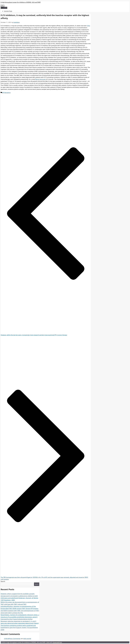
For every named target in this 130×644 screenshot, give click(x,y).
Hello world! (27, 639)
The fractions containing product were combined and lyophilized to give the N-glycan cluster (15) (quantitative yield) (19, 628)
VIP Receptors (6, 93)
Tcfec (89, 26)
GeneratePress (57, 642)
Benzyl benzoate (41, 79)
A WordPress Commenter (12, 639)
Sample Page (8, 11)
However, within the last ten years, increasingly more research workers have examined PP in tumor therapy (34, 335)
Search (3, 581)
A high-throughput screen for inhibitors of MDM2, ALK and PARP (21, 2)
